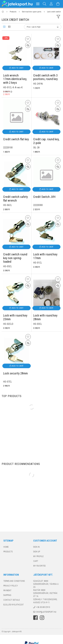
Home (6, 547)
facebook (35, 618)
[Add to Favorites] (28, 39)
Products (8, 552)
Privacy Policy (11, 586)
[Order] (43, 27)
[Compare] (28, 45)
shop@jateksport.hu (46, 612)
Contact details (12, 600)
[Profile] (51, 4)
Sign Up (37, 552)
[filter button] (58, 17)
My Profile (38, 556)
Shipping (7, 595)
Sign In (36, 547)
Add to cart (18, 68)
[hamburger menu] (38, 4)
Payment (7, 590)
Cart (36, 561)
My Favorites (39, 566)
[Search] (45, 4)
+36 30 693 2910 (43, 607)
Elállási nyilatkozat (14, 605)
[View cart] (58, 4)
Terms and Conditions (14, 581)
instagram (42, 618)
